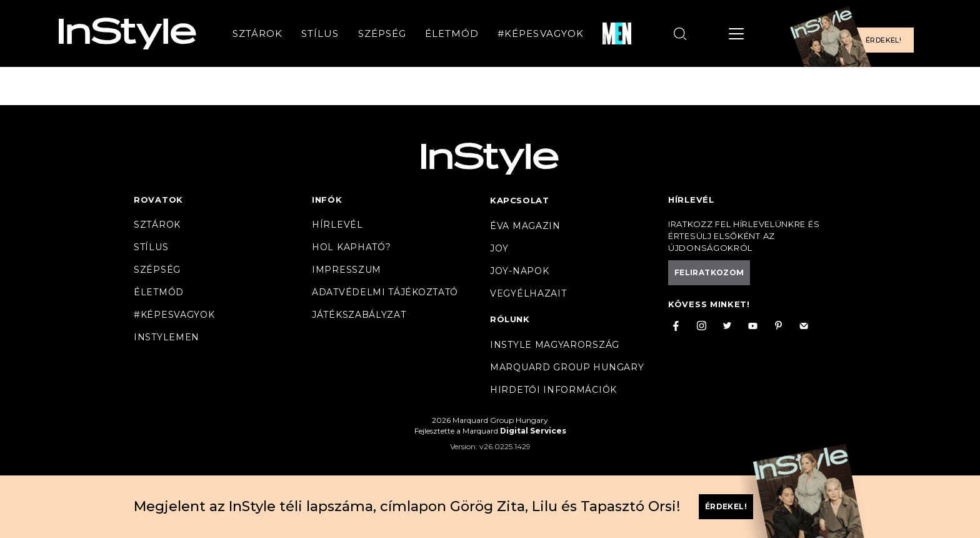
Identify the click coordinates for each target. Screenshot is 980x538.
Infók (327, 200)
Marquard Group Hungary (567, 367)
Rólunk (510, 319)
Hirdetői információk (553, 390)
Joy (499, 248)
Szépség (382, 33)
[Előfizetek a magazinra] (856, 33)
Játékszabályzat (359, 315)
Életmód (452, 33)
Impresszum (347, 270)
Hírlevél (337, 225)
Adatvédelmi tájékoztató (385, 292)
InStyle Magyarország (555, 345)
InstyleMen (167, 337)
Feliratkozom (709, 272)
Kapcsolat (519, 200)
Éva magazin (525, 226)
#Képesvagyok (541, 33)
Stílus (320, 33)
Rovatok (158, 200)
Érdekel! (883, 40)
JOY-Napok (519, 271)
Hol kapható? (351, 247)
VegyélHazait (528, 293)
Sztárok (257, 33)
